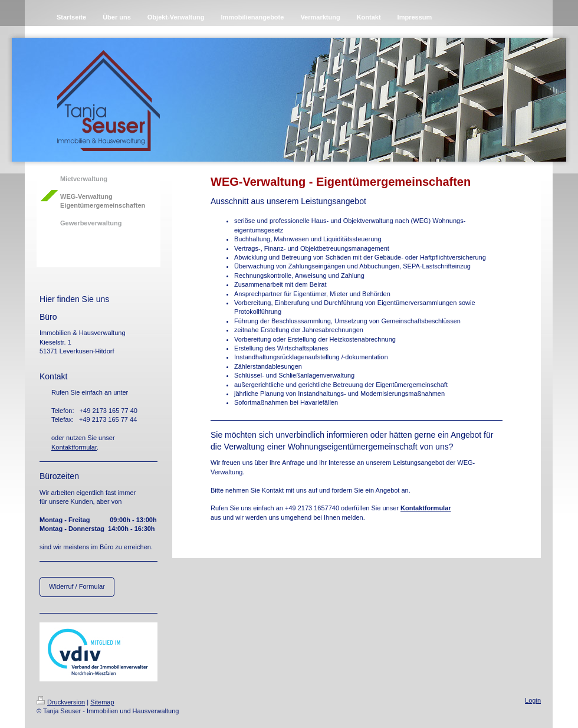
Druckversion (61, 702)
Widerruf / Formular (77, 586)
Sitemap (102, 702)
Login (533, 700)
